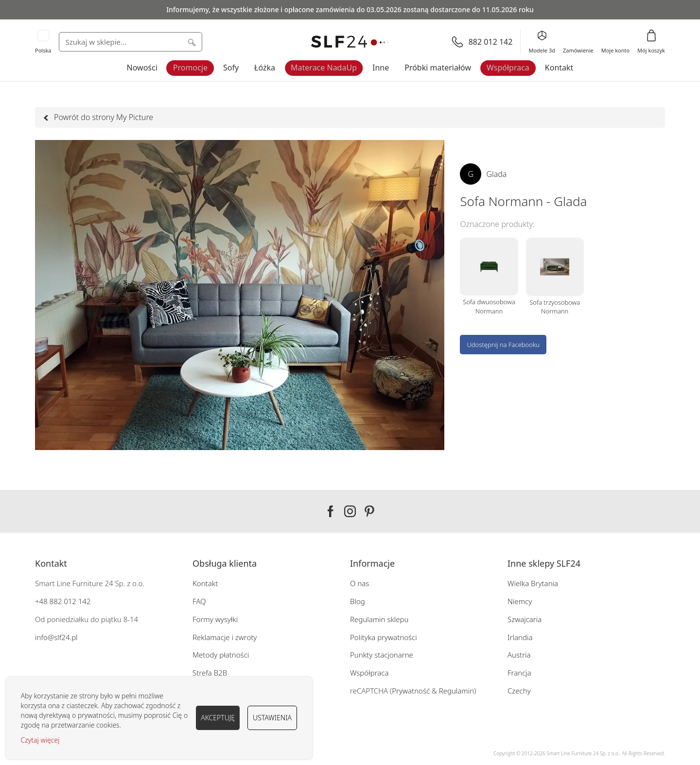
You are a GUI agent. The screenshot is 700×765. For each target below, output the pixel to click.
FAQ (199, 601)
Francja (519, 673)
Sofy (231, 68)
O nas (359, 583)
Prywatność (411, 691)
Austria (519, 655)
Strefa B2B (210, 673)
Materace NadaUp (324, 68)
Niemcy (520, 601)
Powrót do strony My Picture (99, 117)
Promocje (190, 68)
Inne (381, 68)
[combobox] (131, 42)
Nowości (142, 68)
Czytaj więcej (40, 740)
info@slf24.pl (56, 637)
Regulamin (457, 691)
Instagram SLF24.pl (350, 511)
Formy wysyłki (215, 619)
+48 (41, 601)
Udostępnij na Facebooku (503, 345)
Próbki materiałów (438, 68)
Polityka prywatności (384, 637)
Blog (358, 601)
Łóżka (265, 68)
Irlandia (520, 637)
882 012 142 (69, 601)
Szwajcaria (525, 619)
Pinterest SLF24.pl (369, 511)
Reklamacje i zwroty (225, 637)
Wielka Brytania (533, 583)
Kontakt (559, 68)
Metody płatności (221, 655)
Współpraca (508, 68)
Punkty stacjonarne (382, 655)
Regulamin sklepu (379, 619)
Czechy (519, 691)
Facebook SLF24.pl (331, 511)
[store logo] (350, 42)
